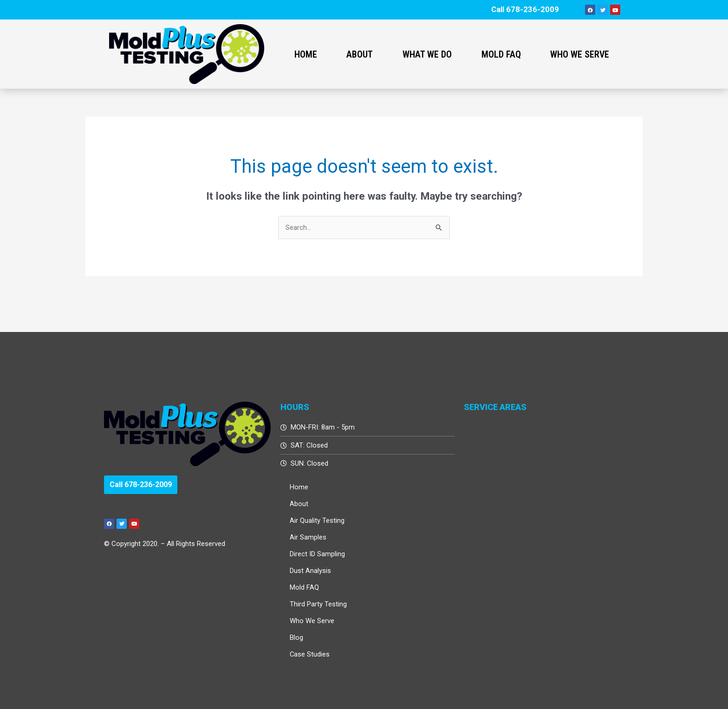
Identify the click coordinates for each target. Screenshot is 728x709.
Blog (296, 637)
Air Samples (308, 537)
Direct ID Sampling (317, 554)
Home (306, 54)
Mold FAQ (501, 54)
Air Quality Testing (317, 520)
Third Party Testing (318, 604)
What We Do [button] (427, 54)
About (299, 504)
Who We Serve (580, 54)
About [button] (360, 54)
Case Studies (310, 654)
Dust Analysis (310, 571)
